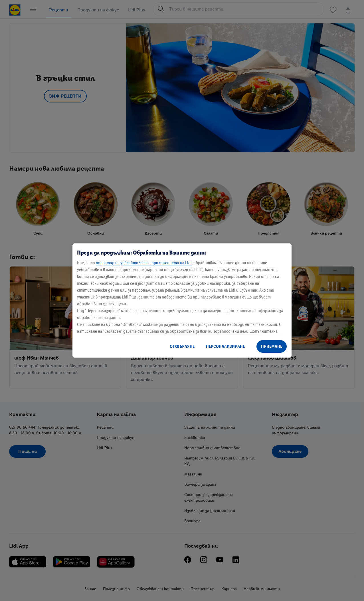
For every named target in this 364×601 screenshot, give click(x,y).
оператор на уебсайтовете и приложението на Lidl (144, 263)
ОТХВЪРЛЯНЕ (182, 346)
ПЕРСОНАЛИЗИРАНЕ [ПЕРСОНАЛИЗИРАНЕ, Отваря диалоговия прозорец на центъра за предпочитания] (225, 346)
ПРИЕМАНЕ (272, 346)
